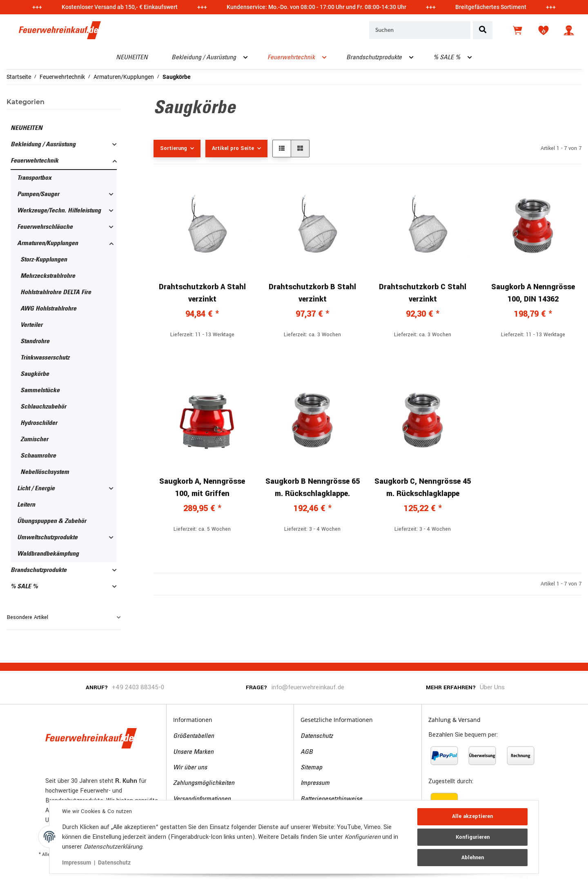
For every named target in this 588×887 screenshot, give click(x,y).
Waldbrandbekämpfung (48, 554)
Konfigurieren (472, 837)
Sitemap (311, 768)
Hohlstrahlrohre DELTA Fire (56, 293)
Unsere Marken (193, 752)
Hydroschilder (39, 423)
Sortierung (174, 148)
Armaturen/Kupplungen (48, 244)
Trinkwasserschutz (45, 358)
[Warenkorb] (518, 30)
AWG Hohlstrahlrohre (48, 309)
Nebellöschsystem (45, 472)
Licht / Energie (36, 489)
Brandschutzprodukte (39, 570)
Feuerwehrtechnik (35, 161)
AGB (307, 752)
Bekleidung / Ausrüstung (43, 145)
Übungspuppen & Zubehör (52, 521)
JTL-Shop (542, 876)
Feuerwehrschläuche (45, 227)
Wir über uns (190, 768)
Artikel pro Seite (233, 148)
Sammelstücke (40, 391)
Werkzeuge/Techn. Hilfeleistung (59, 211)
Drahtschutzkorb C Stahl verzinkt (423, 293)
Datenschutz (317, 736)
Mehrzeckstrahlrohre (48, 276)
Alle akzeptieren (472, 817)
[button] (569, 30)
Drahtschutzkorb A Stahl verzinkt (202, 293)
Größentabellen (194, 736)
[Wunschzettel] (543, 30)
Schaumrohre (38, 456)
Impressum (315, 783)
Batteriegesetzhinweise (331, 799)
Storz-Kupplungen (44, 260)
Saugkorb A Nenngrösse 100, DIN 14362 (533, 293)
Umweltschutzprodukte (47, 538)
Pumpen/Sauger (38, 194)
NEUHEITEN (27, 128)
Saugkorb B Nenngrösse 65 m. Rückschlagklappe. (313, 487)
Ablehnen (472, 857)
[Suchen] (420, 30)
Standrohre (35, 342)
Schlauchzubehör (43, 407)
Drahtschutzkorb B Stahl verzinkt (312, 293)
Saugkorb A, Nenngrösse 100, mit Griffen (202, 487)
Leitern (26, 505)
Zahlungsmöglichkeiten (204, 783)
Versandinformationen (202, 799)
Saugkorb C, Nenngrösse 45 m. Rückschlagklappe (423, 487)
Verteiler (31, 325)
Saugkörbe (35, 374)
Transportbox (34, 178)
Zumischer (34, 440)
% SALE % (24, 587)
